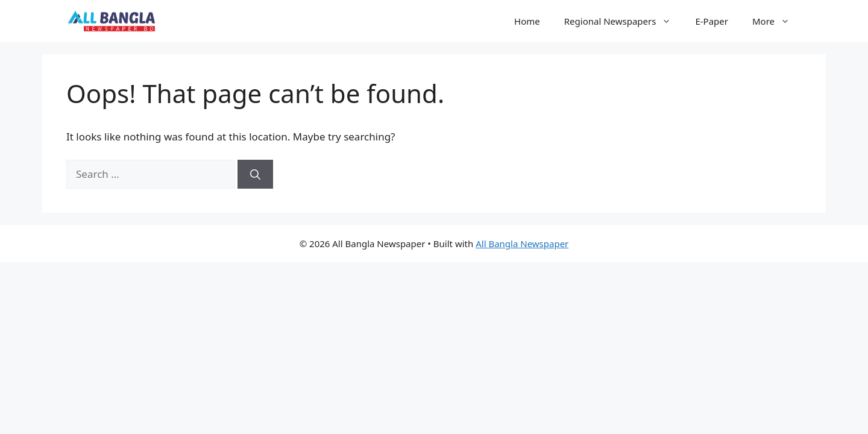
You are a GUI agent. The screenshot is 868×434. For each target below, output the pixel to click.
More (777, 21)
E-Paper (712, 21)
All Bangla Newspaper (522, 244)
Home (527, 21)
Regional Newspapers (624, 21)
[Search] (255, 174)
